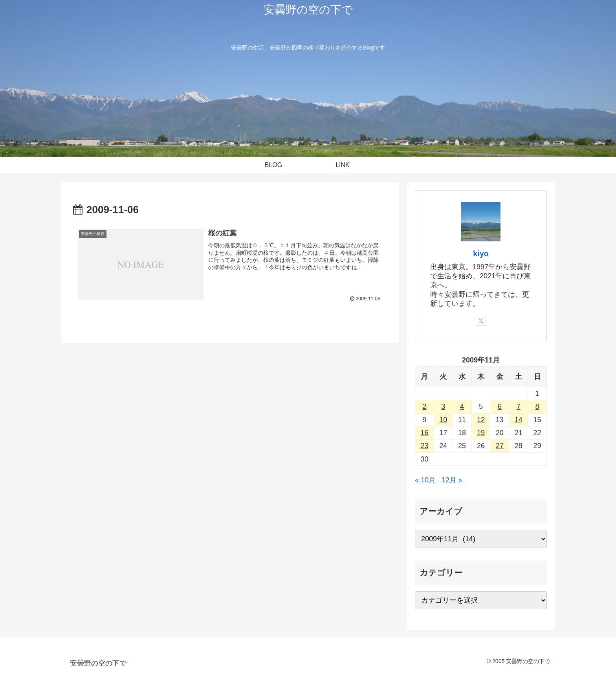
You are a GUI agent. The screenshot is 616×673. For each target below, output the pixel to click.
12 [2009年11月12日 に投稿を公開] (481, 420)
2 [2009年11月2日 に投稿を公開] (424, 406)
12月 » (452, 480)
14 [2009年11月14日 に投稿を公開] (519, 420)
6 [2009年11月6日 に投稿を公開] (500, 406)
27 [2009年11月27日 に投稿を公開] (500, 446)
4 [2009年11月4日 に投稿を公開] (462, 406)
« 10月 (425, 480)
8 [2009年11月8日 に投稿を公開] (537, 406)
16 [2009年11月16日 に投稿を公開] (424, 433)
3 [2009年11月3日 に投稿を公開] (443, 406)
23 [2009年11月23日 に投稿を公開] (424, 446)
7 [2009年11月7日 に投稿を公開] (519, 406)
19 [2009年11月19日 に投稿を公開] (481, 433)
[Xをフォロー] (481, 321)
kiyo (481, 254)
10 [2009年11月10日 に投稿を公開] (443, 420)
